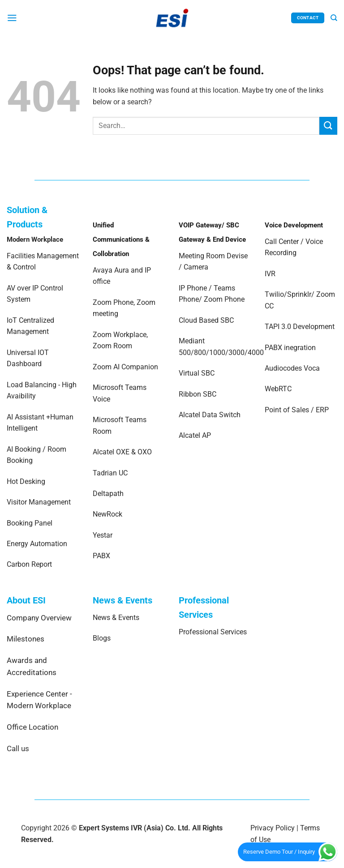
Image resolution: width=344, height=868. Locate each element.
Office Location (32, 727)
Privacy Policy (273, 828)
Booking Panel (30, 523)
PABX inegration (290, 348)
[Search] (334, 18)
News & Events (116, 618)
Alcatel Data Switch (210, 415)
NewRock (107, 514)
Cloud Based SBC (206, 320)
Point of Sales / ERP (297, 410)
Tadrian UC (110, 473)
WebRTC (278, 389)
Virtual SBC (197, 373)
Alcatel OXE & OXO (122, 452)
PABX (101, 556)
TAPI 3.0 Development (300, 327)
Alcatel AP (195, 435)
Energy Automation (37, 544)
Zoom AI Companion (125, 367)
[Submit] (328, 126)
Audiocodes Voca (292, 368)
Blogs (102, 638)
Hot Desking (26, 481)
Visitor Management (39, 502)
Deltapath (108, 494)
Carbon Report (29, 564)
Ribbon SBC (198, 394)
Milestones (26, 639)
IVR (270, 274)
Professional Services (213, 632)
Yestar (103, 535)
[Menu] (12, 18)
